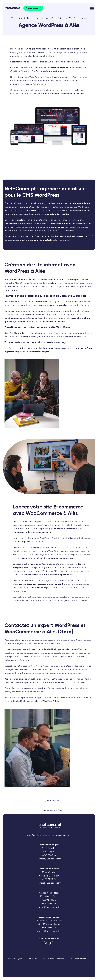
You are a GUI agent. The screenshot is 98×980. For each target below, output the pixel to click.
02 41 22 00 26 (49, 855)
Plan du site (33, 959)
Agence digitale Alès (52, 810)
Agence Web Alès (52, 801)
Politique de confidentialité (53, 959)
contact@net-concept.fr (49, 859)
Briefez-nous (32, 8)
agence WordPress (31, 666)
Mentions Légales (15, 959)
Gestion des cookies (78, 959)
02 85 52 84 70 (49, 879)
